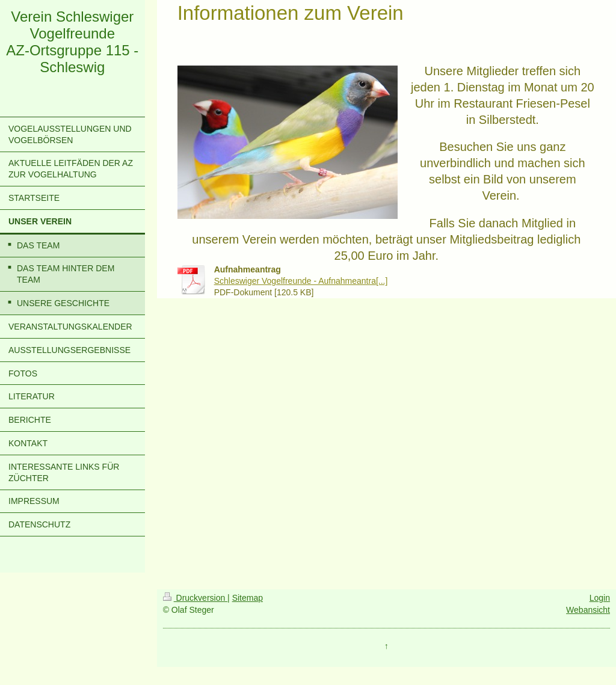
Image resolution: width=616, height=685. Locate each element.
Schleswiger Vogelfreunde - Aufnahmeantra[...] (301, 281)
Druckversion (195, 598)
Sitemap (248, 598)
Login (600, 598)
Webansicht (588, 610)
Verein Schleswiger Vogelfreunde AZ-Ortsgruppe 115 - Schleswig (72, 42)
